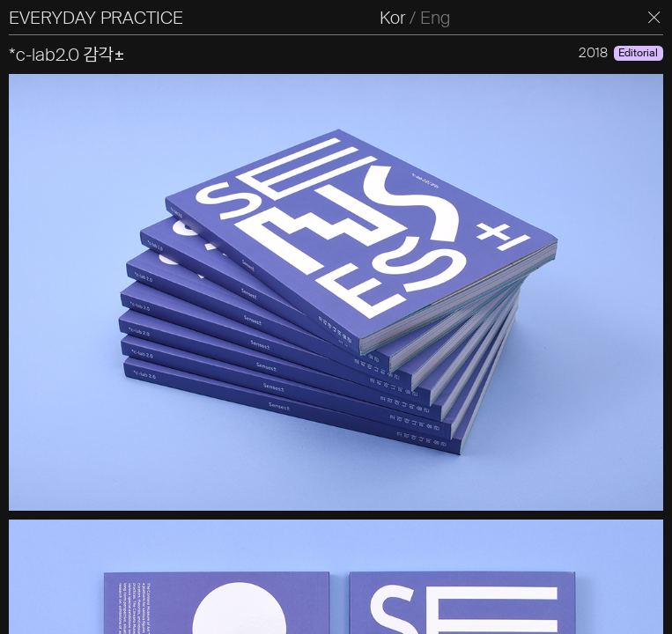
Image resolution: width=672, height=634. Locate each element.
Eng (435, 18)
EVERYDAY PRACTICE (96, 18)
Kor (392, 18)
